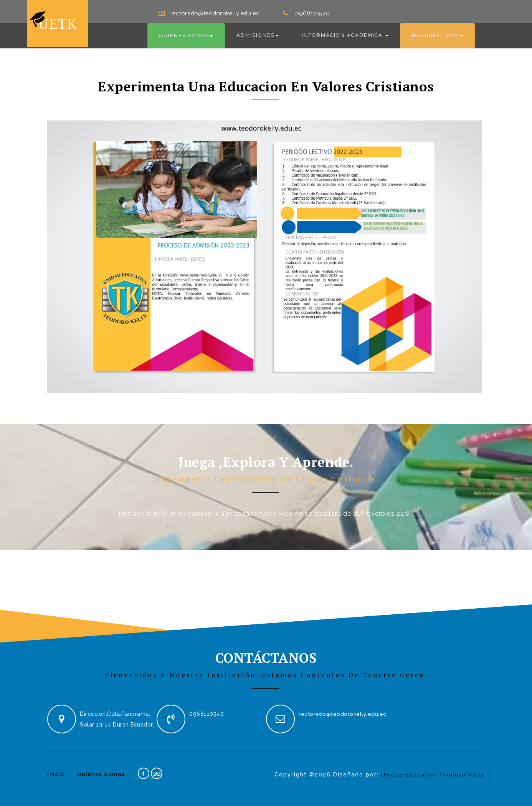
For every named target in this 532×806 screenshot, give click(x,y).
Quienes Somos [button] (186, 32)
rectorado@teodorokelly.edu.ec (218, 10)
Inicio (56, 770)
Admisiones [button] (258, 32)
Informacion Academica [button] (345, 32)
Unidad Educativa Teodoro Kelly (432, 771)
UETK (55, 22)
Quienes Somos (102, 770)
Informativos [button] (437, 32)
